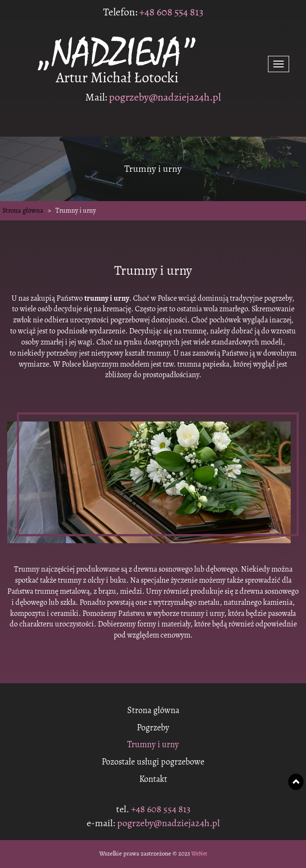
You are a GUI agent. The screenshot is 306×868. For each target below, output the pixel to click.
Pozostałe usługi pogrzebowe (153, 762)
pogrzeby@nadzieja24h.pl (165, 97)
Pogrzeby (153, 728)
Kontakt (153, 779)
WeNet (199, 854)
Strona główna (23, 211)
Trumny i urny (153, 745)
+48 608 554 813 (170, 12)
